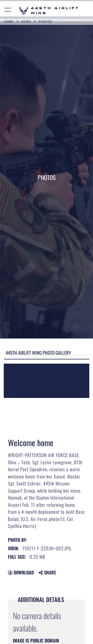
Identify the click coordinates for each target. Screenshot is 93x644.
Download (21, 572)
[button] (8, 11)
